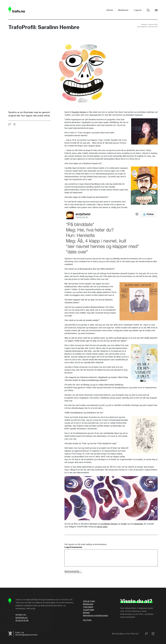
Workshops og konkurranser (95, 615)
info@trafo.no (22, 618)
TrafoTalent (88, 607)
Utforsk (110, 10)
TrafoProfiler (89, 610)
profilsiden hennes (109, 524)
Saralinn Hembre (79, 112)
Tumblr (124, 524)
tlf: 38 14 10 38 (22, 620)
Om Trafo (87, 620)
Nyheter (86, 613)
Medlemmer (123, 10)
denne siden (102, 527)
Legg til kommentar (73, 547)
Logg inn (138, 10)
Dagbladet (138, 524)
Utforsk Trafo (89, 601)
